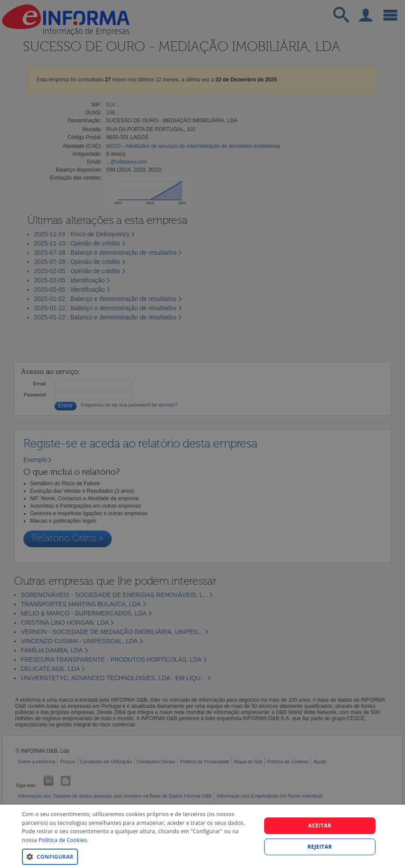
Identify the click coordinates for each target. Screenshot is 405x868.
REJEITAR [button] (320, 847)
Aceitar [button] (320, 826)
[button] (138, 856)
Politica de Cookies (63, 840)
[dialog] (202, 836)
